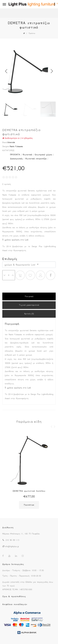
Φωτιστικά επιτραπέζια (36, 159)
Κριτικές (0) (29, 314)
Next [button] (52, 71)
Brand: (5, 142)
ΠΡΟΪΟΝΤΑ (15, 155)
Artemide (11, 142)
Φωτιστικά (27, 155)
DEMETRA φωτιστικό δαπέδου (29, 491)
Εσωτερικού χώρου (43, 155)
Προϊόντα (32, 33)
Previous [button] (6, 71)
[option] (29, 71)
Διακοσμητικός (16, 159)
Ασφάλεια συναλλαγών (15, 604)
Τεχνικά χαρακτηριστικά (29, 305)
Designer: (6, 146)
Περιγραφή (29, 296)
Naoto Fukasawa (16, 146)
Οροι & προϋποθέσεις (14, 596)
